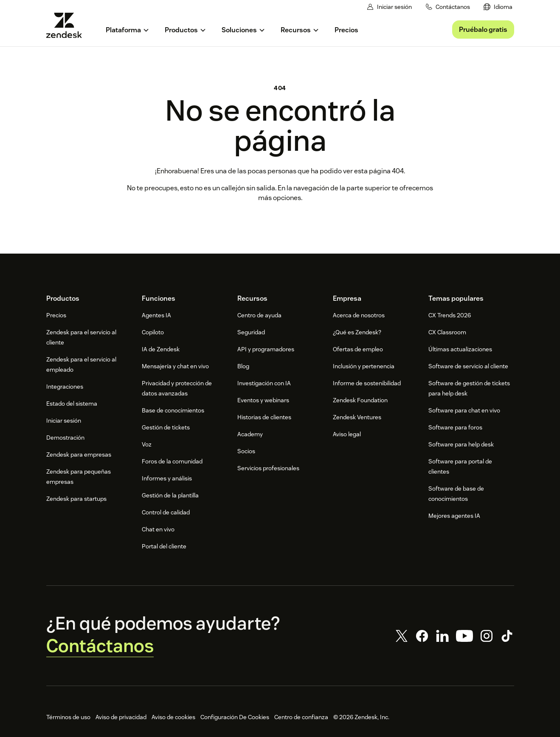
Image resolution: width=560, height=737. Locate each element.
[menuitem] (498, 7)
